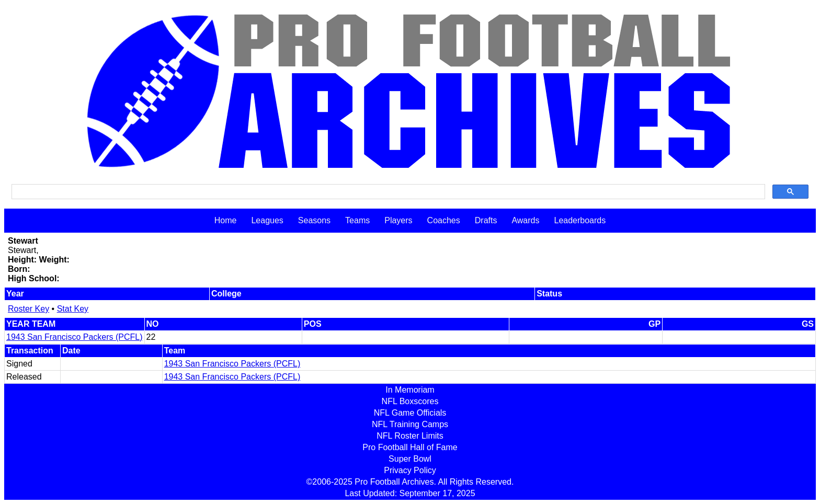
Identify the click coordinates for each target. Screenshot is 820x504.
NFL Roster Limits (410, 436)
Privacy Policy (410, 470)
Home (226, 220)
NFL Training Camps (410, 424)
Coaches (444, 220)
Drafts (486, 220)
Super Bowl (410, 459)
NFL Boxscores (410, 401)
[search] (387, 192)
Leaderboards (580, 220)
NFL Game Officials (410, 413)
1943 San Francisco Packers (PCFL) (75, 337)
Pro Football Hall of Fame (410, 447)
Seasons (314, 220)
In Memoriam (410, 390)
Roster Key (29, 309)
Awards (525, 220)
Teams (357, 220)
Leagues (267, 220)
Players (398, 220)
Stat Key (73, 309)
